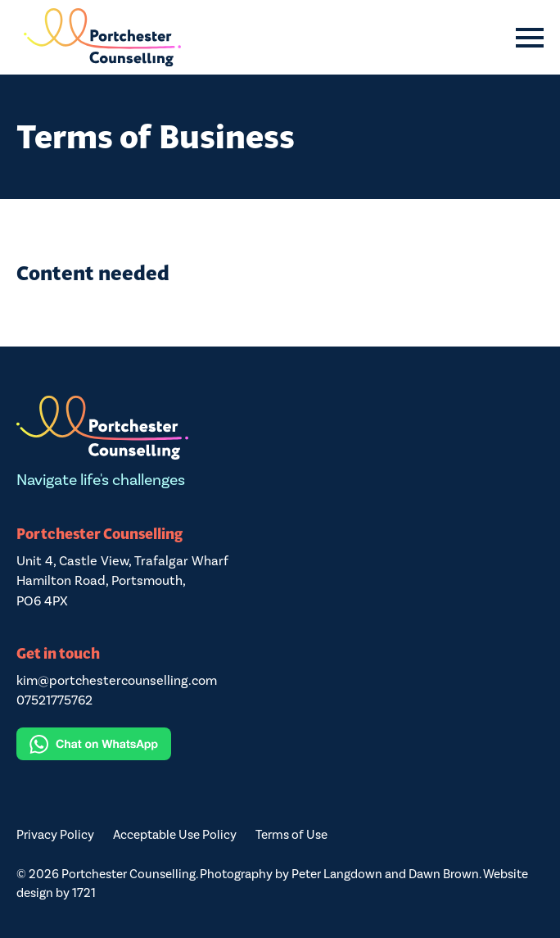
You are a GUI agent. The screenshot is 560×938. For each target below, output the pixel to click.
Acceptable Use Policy (175, 835)
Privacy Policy (55, 835)
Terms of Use (291, 835)
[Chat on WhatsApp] (280, 744)
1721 (84, 893)
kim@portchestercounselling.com (117, 680)
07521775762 (54, 700)
